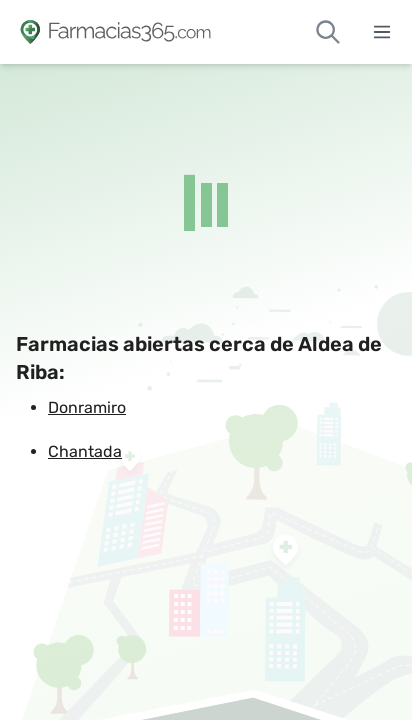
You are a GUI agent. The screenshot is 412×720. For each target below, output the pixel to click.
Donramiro (87, 407)
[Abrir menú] (382, 32)
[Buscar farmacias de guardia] (328, 32)
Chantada (85, 451)
